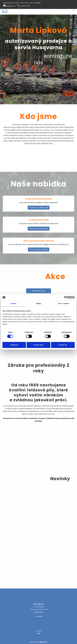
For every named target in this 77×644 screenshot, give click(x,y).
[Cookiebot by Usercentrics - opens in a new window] (66, 298)
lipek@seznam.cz (11, 6)
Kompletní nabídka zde (39, 208)
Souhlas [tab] (13, 303)
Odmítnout (14, 345)
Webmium (43, 642)
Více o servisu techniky (39, 249)
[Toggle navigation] (74, 10)
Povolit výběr (38, 345)
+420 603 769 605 (25, 6)
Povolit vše (63, 345)
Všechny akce (39, 291)
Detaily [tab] (39, 303)
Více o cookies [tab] (64, 303)
